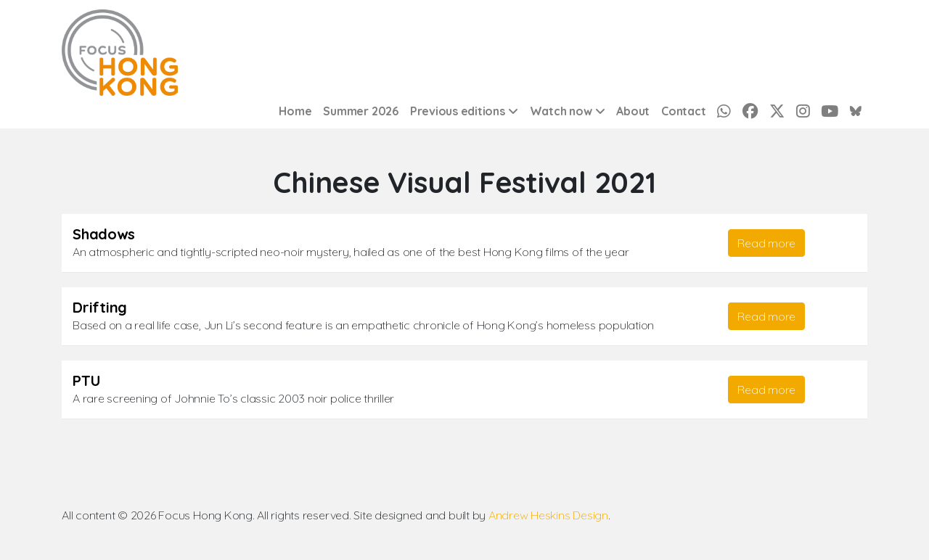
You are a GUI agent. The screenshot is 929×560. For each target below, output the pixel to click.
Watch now (561, 111)
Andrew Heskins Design (548, 515)
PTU (86, 380)
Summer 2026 (360, 111)
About (633, 111)
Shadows (103, 234)
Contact (683, 111)
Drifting (100, 307)
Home (295, 111)
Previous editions (458, 111)
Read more (766, 243)
